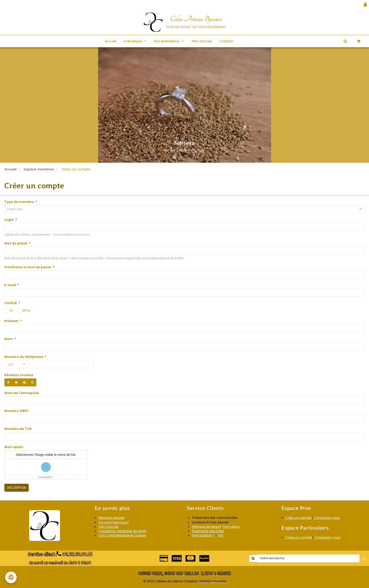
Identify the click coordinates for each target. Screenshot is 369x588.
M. (9, 310)
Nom (9, 339)
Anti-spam (14, 447)
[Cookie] (11, 577)
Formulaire (231, 527)
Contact (226, 41)
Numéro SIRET (17, 411)
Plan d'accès (202, 41)
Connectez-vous (327, 518)
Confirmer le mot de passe (28, 267)
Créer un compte (298, 518)
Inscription (17, 488)
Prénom (11, 321)
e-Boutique (133, 41)
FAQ (220, 535)
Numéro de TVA (18, 429)
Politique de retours (207, 527)
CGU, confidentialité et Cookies (122, 535)
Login (9, 220)
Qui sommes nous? (114, 522)
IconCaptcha (45, 477)
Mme (23, 310)
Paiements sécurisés (208, 531)
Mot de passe (16, 243)
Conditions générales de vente (122, 531)
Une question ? (203, 535)
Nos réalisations (167, 41)
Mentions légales (112, 518)
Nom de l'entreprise (22, 393)
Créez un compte (299, 537)
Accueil (110, 41)
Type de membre (19, 202)
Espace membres (39, 169)
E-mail (10, 285)
